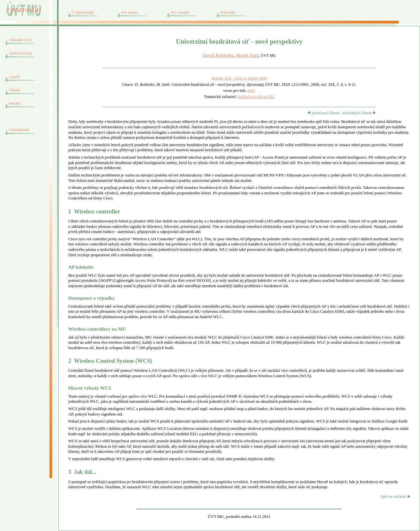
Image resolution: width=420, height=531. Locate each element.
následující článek (359, 113)
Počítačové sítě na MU (256, 97)
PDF (251, 91)
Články (15, 90)
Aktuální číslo (20, 40)
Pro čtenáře (180, 12)
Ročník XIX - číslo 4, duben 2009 (239, 78)
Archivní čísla (20, 53)
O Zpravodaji (83, 12)
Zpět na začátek (395, 497)
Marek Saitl (247, 55)
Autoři (14, 77)
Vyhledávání (19, 130)
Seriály (15, 103)
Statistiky (228, 12)
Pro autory (130, 12)
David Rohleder (218, 55)
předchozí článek (323, 113)
